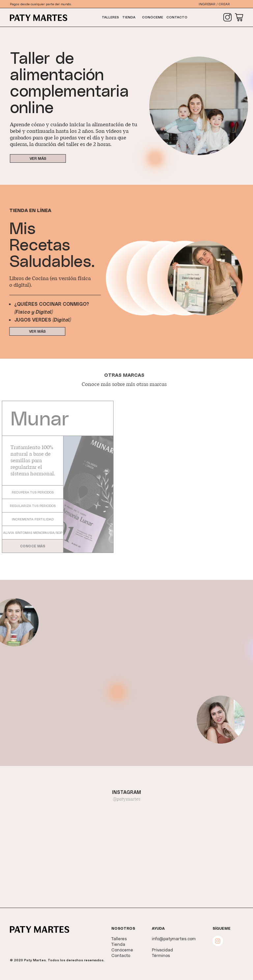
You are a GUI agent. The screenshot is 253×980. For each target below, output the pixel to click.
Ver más (38, 158)
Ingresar (207, 4)
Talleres (110, 17)
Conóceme (153, 17)
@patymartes (127, 799)
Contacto (177, 17)
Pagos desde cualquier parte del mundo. (41, 4)
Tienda (129, 17)
